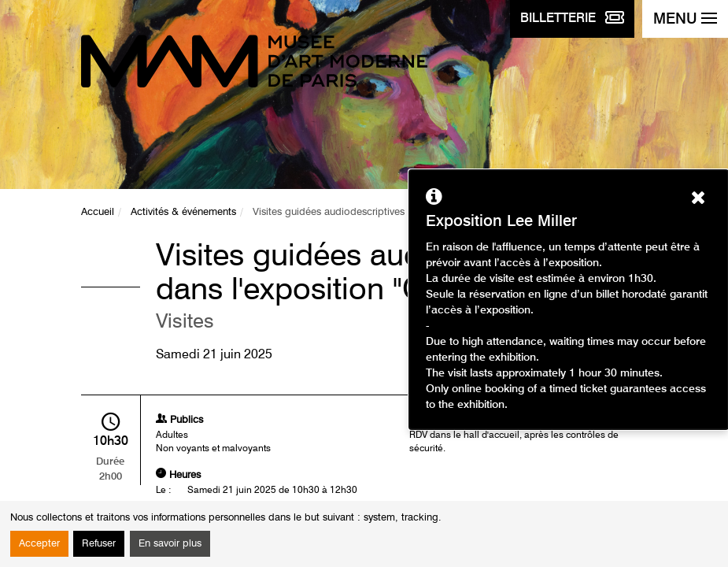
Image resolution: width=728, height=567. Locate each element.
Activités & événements (183, 212)
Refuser (99, 544)
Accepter (39, 544)
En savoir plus (170, 544)
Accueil (98, 212)
